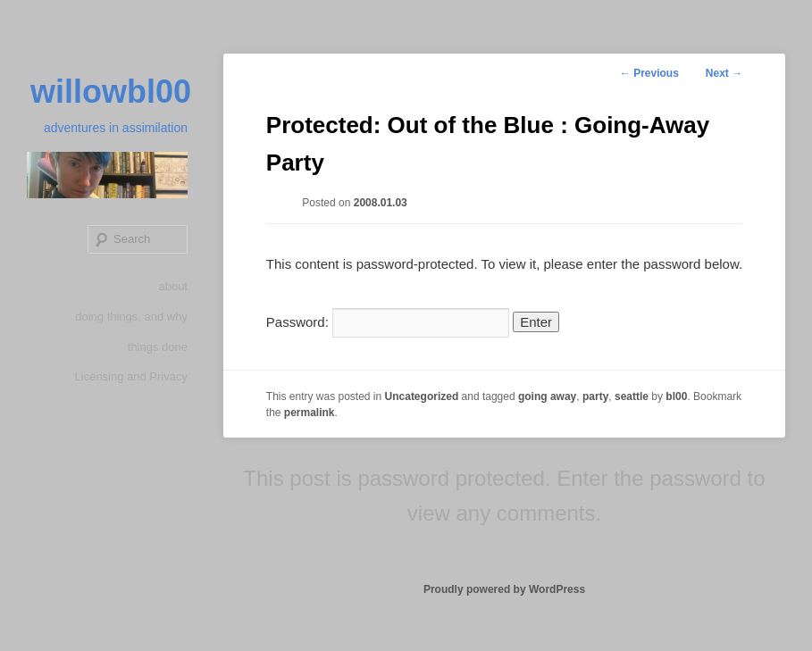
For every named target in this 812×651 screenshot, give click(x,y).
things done (158, 347)
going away (547, 396)
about (173, 286)
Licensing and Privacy (131, 376)
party (595, 396)
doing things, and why (131, 317)
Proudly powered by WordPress (504, 589)
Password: (388, 322)
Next (724, 73)
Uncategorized (422, 396)
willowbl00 (111, 92)
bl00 (676, 396)
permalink (310, 413)
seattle (632, 396)
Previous (649, 73)
